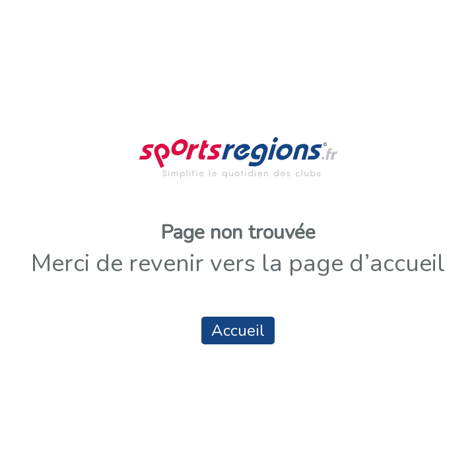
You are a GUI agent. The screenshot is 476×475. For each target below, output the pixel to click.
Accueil (238, 331)
